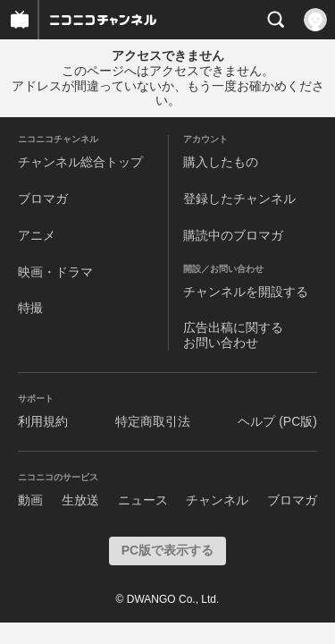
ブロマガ (43, 199)
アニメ (37, 235)
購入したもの (221, 162)
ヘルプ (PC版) (277, 421)
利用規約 (43, 421)
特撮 (30, 308)
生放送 (80, 500)
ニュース (143, 500)
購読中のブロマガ (233, 235)
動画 (30, 500)
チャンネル (217, 500)
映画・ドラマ (55, 272)
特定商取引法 (153, 421)
